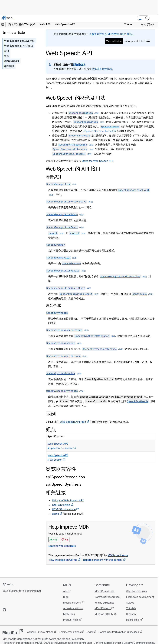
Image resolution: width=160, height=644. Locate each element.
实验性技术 (79, 64)
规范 (7, 56)
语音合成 (53, 305)
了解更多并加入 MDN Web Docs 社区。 (112, 34)
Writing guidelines (104, 603)
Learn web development (140, 597)
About (67, 591)
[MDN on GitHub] (4, 610)
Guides (130, 603)
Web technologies (136, 591)
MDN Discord (103, 608)
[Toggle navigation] (154, 18)
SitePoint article (61, 505)
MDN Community (104, 591)
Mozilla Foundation (73, 639)
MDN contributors (118, 555)
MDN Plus (69, 614)
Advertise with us (73, 608)
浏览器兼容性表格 (102, 69)
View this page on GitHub (63, 560)
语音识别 (53, 177)
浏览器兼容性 (12, 61)
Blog (66, 597)
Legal (90, 632)
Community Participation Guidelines (119, 632)
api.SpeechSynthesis (64, 484)
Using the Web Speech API (98, 161)
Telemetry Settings (70, 632)
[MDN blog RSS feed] (27, 610)
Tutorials (131, 608)
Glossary (131, 614)
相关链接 (9, 66)
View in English (114, 41)
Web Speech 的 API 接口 (19, 46)
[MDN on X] (16, 610)
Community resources (107, 597)
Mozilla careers (72, 603)
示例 (7, 51)
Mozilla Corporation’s (20, 639)
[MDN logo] (9, 585)
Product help (71, 620)
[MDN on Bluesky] (10, 610)
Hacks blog (133, 620)
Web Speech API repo (73, 422)
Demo (56, 514)
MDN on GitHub (104, 614)
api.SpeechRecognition (65, 477)
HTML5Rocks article (64, 509)
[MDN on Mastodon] (22, 610)
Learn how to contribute (62, 546)
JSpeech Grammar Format (98, 131)
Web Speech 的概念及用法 (19, 41)
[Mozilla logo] (13, 632)
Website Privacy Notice (40, 632)
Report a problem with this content (103, 560)
